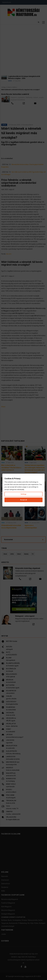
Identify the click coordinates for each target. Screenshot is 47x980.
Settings (23, 494)
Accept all (24, 500)
